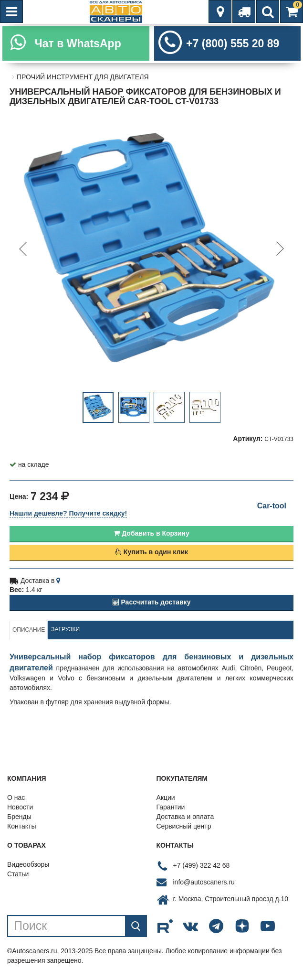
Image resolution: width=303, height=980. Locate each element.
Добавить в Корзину (151, 533)
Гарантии (171, 807)
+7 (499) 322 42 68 (202, 865)
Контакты (21, 826)
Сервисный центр (184, 826)
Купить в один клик (151, 552)
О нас (16, 797)
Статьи (18, 874)
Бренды (19, 817)
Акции (166, 797)
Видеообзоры (28, 864)
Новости (20, 807)
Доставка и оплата (185, 817)
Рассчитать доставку (152, 602)
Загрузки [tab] (65, 629)
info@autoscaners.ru (204, 882)
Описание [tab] (29, 630)
